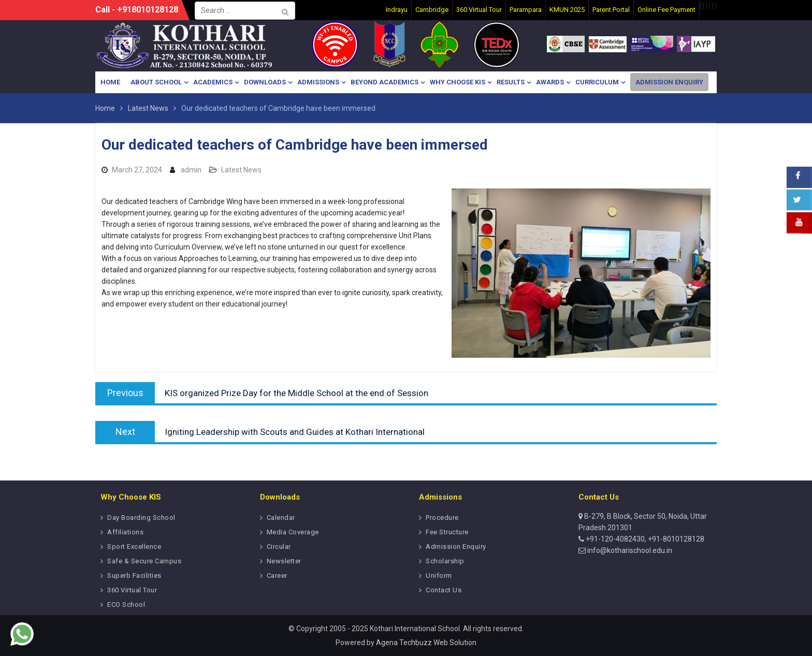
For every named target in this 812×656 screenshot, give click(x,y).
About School (156, 82)
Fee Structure (447, 532)
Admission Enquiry (669, 82)
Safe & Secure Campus (144, 561)
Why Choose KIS (458, 82)
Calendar (281, 517)
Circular (279, 546)
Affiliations (125, 532)
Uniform (439, 575)
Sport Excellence (134, 546)
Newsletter (284, 561)
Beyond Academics (385, 82)
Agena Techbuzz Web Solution (426, 643)
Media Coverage (293, 532)
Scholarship (445, 561)
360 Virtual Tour (132, 590)
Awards (550, 82)
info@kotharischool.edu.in (629, 550)
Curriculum (597, 82)
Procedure (442, 517)
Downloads (265, 82)
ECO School (126, 604)
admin (191, 170)
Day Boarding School (141, 517)
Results (511, 82)
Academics (213, 82)
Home (110, 82)
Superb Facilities (134, 575)
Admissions (318, 82)
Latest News (241, 170)
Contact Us (444, 590)
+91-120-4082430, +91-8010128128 (644, 539)
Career (277, 575)
